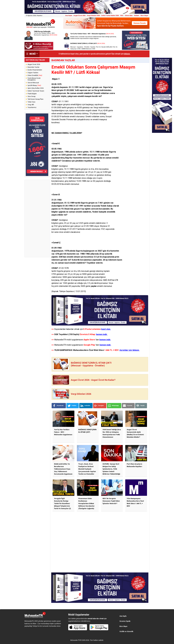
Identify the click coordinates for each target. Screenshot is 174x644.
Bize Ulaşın (144, 16)
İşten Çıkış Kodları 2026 (36, 88)
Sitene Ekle (129, 16)
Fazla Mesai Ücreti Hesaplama (34, 79)
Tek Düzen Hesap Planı (35, 99)
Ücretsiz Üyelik (125, 621)
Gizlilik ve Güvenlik (126, 631)
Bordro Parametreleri (35, 70)
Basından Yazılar (33, 67)
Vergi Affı (31, 105)
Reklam (137, 16)
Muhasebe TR (75, 640)
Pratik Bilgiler (32, 94)
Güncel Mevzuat (33, 83)
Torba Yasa (31, 102)
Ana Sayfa (69, 16)
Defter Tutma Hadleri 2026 (110, 16)
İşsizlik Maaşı (34, 85)
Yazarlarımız (32, 107)
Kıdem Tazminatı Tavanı (36, 91)
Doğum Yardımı (33, 73)
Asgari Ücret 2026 (79, 16)
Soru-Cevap (31, 96)
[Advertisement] (37, 219)
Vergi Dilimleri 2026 (93, 16)
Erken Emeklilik (35, 75)
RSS (122, 16)
